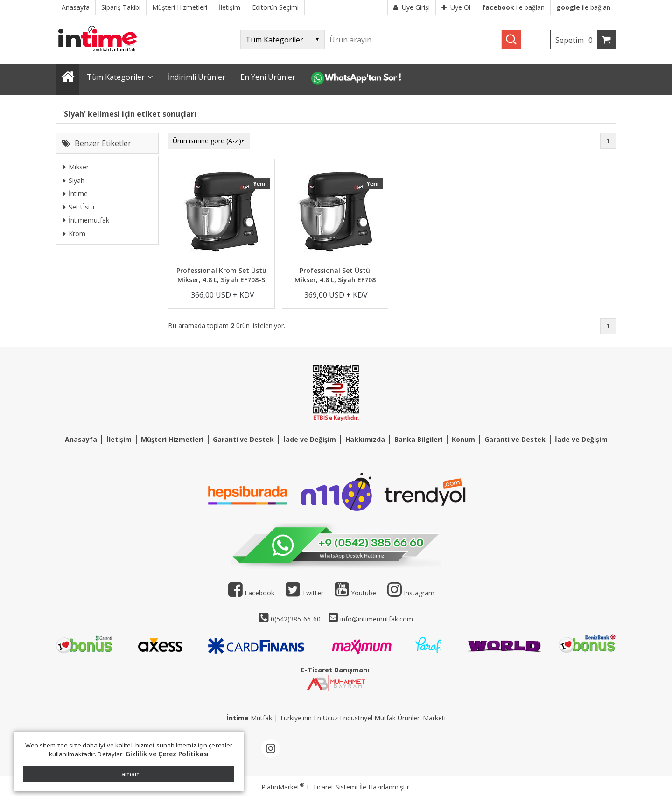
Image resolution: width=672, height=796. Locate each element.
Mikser (76, 167)
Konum (463, 439)
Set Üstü (79, 207)
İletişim (119, 439)
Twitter (304, 593)
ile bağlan (513, 7)
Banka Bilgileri (418, 439)
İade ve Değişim (310, 439)
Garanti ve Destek (243, 439)
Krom (74, 234)
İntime (76, 193)
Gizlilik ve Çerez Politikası (167, 754)
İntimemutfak (86, 220)
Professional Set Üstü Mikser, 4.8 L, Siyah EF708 (335, 275)
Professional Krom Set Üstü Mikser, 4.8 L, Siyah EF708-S (221, 275)
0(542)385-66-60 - (299, 619)
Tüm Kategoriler (116, 77)
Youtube (355, 593)
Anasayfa (81, 439)
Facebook (251, 593)
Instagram (419, 593)
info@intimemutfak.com (377, 619)
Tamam (129, 774)
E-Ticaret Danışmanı (335, 670)
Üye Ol (456, 7)
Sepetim (576, 40)
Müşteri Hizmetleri (172, 439)
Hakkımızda (365, 439)
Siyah (74, 180)
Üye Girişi (412, 7)
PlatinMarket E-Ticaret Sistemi (309, 787)
